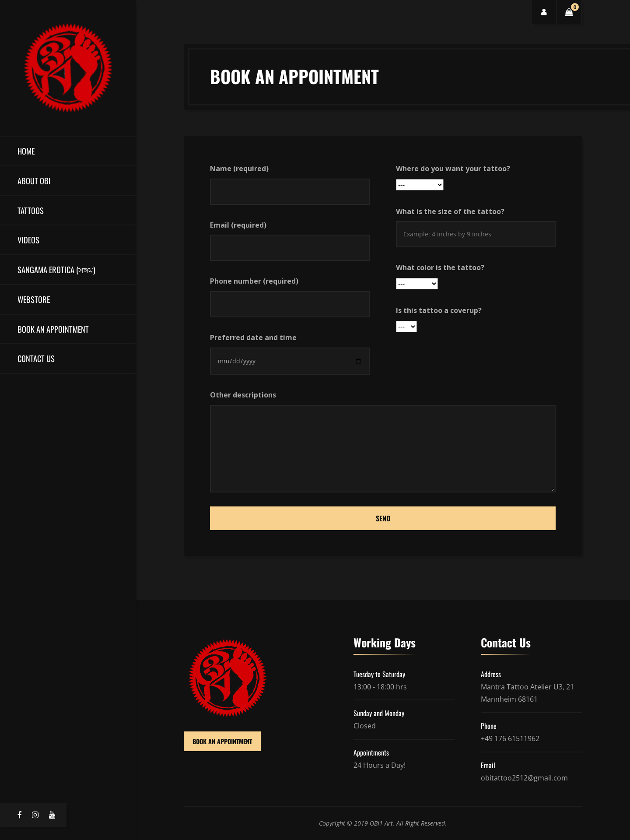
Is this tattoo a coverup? (439, 310)
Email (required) (238, 225)
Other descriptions (243, 395)
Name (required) (239, 169)
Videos (28, 240)
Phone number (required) (254, 281)
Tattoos (31, 210)
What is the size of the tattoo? (450, 211)
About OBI (34, 181)
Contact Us (36, 358)
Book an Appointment (53, 329)
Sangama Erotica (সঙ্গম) (56, 269)
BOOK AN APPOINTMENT (222, 741)
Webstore (34, 299)
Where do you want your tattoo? (453, 169)
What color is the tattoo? (440, 267)
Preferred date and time (253, 337)
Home (26, 151)
